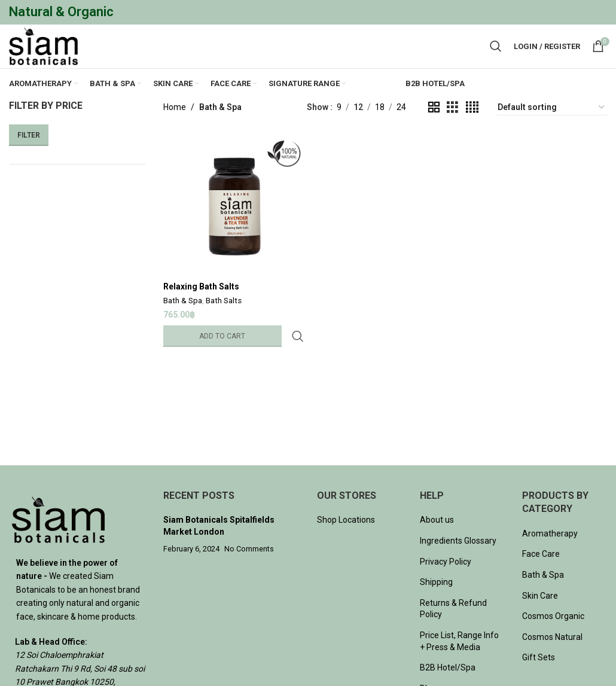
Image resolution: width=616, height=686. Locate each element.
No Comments (249, 568)
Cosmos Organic (553, 636)
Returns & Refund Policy (453, 628)
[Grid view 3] (452, 126)
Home (175, 127)
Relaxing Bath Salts (201, 304)
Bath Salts (224, 319)
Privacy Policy (446, 581)
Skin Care (540, 615)
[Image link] (58, 538)
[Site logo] (48, 56)
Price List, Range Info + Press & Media (459, 660)
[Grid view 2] (434, 126)
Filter (29, 154)
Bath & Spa (183, 319)
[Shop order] (552, 127)
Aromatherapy (550, 553)
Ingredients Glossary (458, 560)
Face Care (541, 574)
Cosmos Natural (552, 656)
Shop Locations (346, 539)
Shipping (436, 602)
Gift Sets (539, 677)
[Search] (496, 56)
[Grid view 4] (472, 126)
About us (437, 539)
